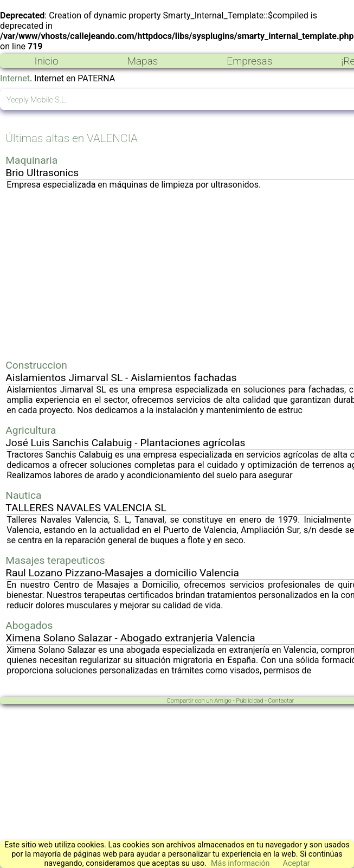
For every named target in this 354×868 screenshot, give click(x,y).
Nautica (23, 495)
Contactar (281, 701)
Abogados (29, 625)
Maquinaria (31, 160)
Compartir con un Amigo (199, 701)
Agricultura (31, 430)
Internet (15, 78)
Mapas (142, 61)
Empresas (249, 61)
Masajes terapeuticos (55, 560)
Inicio (46, 61)
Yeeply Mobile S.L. (37, 100)
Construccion (36, 365)
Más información (240, 863)
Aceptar (297, 863)
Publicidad (249, 701)
